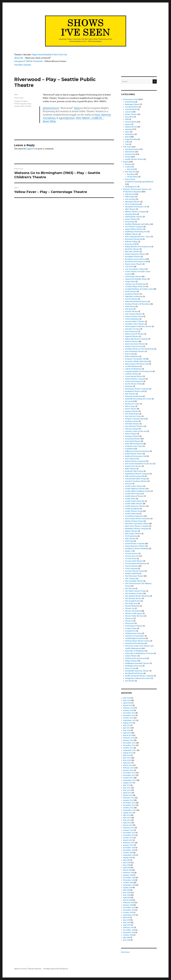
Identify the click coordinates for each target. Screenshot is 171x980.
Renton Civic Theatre (133, 466)
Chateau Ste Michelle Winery (136, 279)
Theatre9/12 (130, 623)
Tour (127, 144)
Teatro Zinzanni (131, 569)
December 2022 (129, 803)
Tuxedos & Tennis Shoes (135, 636)
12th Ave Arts (130, 194)
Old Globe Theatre (132, 424)
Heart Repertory (131, 331)
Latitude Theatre (132, 374)
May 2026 (127, 700)
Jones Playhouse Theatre (135, 351)
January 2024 (128, 770)
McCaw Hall (130, 401)
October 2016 (128, 935)
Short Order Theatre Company (137, 526)
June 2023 (127, 788)
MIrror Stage (130, 406)
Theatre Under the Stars (134, 616)
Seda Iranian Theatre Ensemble (138, 519)
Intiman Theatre (132, 341)
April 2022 (127, 823)
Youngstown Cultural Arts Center (138, 678)
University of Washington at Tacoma (139, 653)
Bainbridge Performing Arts (136, 232)
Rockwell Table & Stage (134, 471)
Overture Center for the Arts (136, 431)
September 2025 (129, 720)
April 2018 (127, 898)
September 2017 (129, 915)
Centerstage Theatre (133, 277)
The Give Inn (130, 589)
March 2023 (128, 795)
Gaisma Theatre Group (134, 317)
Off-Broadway (133, 177)
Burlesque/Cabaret (132, 104)
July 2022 (127, 815)
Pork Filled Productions (134, 444)
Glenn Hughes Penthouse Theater (138, 326)
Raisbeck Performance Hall (136, 456)
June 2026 (127, 698)
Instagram (19, 61)
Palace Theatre (131, 434)
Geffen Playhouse (132, 319)
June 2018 (127, 893)
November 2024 (129, 745)
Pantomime (130, 134)
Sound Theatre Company (135, 544)
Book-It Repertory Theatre (135, 254)
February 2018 (129, 903)
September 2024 (130, 750)
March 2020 (128, 840)
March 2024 (128, 765)
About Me (19, 58)
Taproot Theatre (132, 566)
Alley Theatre (130, 209)
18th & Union (130, 197)
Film (127, 119)
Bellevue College (132, 242)
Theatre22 (129, 618)
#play (77, 108)
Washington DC (131, 187)
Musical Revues (131, 127)
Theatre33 (129, 621)
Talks (127, 142)
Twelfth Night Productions (135, 638)
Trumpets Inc (130, 631)
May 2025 (127, 730)
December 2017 (129, 908)
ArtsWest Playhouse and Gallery (137, 224)
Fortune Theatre (131, 312)
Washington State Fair (134, 666)
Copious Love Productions (135, 284)
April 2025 (127, 733)
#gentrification (67, 118)
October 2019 (128, 853)
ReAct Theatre (131, 459)
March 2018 (127, 900)
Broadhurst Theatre (133, 257)
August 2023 (128, 783)
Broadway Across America (135, 259)
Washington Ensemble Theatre (137, 663)
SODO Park (129, 541)
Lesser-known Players (134, 376)
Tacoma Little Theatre (134, 561)
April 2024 (127, 763)
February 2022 (129, 828)
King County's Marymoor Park (137, 364)
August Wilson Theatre (134, 229)
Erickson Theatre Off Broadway (137, 304)
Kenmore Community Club (136, 359)
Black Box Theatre (132, 249)
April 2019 (127, 868)
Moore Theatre (131, 409)
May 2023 (127, 790)
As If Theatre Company (134, 227)
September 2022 (130, 810)
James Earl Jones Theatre (135, 344)
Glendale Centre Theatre (135, 324)
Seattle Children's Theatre (135, 489)
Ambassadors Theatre (134, 217)
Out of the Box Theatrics (134, 426)
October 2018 (128, 883)
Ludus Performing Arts (134, 381)
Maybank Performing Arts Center (138, 399)
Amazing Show (131, 214)
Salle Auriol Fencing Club (135, 476)
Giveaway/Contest (132, 149)
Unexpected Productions (135, 643)
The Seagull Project (133, 601)
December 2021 (129, 833)
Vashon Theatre (131, 656)
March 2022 (128, 825)
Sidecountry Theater (133, 534)
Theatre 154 (130, 608)
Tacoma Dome (131, 559)
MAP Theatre (130, 394)
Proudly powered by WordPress (56, 969)
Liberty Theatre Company (135, 379)
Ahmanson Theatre (133, 202)
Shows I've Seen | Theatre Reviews (28, 969)
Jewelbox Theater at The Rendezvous (140, 349)
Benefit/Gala (130, 102)
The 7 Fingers (130, 579)
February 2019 (128, 873)
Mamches (129, 386)
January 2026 (128, 710)
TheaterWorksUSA (132, 606)
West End (131, 169)
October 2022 (128, 808)
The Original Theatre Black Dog (137, 596)
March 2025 (128, 735)
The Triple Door (131, 603)
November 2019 (129, 850)
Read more (125, 952)
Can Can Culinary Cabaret (135, 269)
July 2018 (126, 890)
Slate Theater (130, 539)
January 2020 (128, 845)
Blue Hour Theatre (132, 252)
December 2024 (129, 743)
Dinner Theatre (131, 114)
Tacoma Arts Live (132, 556)
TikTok (29, 61)
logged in (31, 149)
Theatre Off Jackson (133, 611)
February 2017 (128, 928)
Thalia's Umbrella (132, 574)
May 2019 (127, 865)
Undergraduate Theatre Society (138, 641)
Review (128, 157)
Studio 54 (129, 551)
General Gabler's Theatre (135, 321)
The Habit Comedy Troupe (135, 591)
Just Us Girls (130, 354)
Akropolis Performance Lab (136, 207)
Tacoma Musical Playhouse (136, 564)
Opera (127, 132)
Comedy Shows (131, 109)
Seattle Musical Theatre (134, 496)
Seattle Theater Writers (134, 159)
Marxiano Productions (134, 396)
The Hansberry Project (134, 594)
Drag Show (129, 117)
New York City (60, 55)
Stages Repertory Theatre (135, 546)
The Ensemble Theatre (134, 581)
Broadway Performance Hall (136, 262)
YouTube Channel (23, 65)
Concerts (129, 112)
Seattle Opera (130, 499)
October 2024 (128, 748)
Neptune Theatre (132, 411)
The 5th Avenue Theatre (134, 576)
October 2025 (128, 718)
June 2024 (127, 758)
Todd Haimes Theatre (134, 626)
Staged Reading (131, 139)
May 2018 (127, 895)
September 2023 (130, 780)
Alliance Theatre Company (136, 212)
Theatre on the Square (134, 613)
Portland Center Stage (134, 446)
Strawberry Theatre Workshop (137, 549)
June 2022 (127, 818)
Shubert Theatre (131, 531)
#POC (79, 118)
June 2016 (127, 940)
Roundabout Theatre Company (137, 474)
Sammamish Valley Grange (136, 479)
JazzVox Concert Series (134, 346)
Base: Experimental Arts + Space (138, 237)
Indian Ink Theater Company (137, 339)
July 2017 (126, 918)
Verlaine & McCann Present (136, 658)
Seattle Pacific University (135, 501)
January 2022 (128, 830)
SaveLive (129, 484)
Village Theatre (131, 661)
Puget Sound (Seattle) (42, 55)
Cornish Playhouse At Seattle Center (139, 289)
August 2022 (128, 813)
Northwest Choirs (132, 421)
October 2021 (128, 838)
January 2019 (128, 875)
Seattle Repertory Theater (135, 506)
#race (97, 115)
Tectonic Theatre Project (135, 571)
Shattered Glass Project (134, 521)
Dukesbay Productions (134, 297)
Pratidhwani (130, 449)
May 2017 (127, 923)
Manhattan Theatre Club (135, 391)
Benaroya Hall (131, 244)
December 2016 (129, 930)
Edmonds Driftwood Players (136, 302)
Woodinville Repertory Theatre (137, 671)
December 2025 (129, 713)
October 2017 (128, 913)
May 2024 (127, 760)
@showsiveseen (51, 108)
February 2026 (129, 708)
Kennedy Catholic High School (137, 361)
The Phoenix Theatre (133, 598)
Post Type (127, 147)
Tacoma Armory (132, 554)
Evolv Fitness (130, 307)
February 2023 (129, 798)
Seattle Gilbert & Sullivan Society (138, 491)
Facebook (38, 61)
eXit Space (129, 309)
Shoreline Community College (137, 524)
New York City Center (133, 416)
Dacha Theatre (131, 292)
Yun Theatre (130, 681)
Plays (29, 104)
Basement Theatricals (134, 239)
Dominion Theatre (132, 294)
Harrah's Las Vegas (133, 329)
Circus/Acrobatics (132, 107)
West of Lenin (130, 668)
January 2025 (128, 740)
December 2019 (129, 848)
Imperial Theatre (132, 336)
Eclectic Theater (131, 299)
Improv (128, 124)
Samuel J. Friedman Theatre (136, 481)
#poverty (106, 115)
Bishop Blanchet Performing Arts (138, 247)
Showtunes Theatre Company (137, 529)
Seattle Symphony (132, 509)
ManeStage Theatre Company (137, 389)
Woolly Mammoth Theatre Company (139, 676)
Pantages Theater (132, 436)
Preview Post (130, 154)
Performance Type (131, 99)
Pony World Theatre (133, 441)
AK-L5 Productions (132, 204)
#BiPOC (86, 118)
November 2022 (129, 805)
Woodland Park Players (134, 673)
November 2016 (129, 933)
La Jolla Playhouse (132, 366)
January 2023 (128, 800)
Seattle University (132, 514)
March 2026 (128, 705)
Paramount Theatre (133, 439)
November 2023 (129, 775)
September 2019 (129, 855)
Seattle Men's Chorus (133, 494)
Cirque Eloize (130, 282)
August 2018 (128, 888)
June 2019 (127, 863)
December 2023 (129, 773)
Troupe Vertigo (131, 628)
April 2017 (127, 925)
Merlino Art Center (132, 404)
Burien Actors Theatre (134, 264)
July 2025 (127, 725)
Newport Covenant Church (135, 419)
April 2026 (127, 703)
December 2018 (129, 878)
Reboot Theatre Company (135, 461)
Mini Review (130, 152)
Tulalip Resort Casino (133, 633)
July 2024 (127, 755)
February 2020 (129, 843)
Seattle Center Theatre (134, 486)
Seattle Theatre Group (134, 511)
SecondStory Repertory (134, 516)
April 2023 (127, 793)
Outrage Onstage (132, 429)
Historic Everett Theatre (134, 334)
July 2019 (126, 860)
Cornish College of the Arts (135, 287)
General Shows (131, 122)
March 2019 (127, 870)
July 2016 (126, 938)
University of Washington (135, 651)
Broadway (131, 174)
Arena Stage (130, 222)
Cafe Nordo (129, 267)
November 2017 (129, 910)
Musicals (128, 129)
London (128, 167)
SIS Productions (131, 536)
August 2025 (128, 723)
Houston (128, 164)
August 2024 (128, 753)
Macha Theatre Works (134, 384)
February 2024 (129, 768)
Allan (16, 94)
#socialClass (49, 118)
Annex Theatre (131, 219)
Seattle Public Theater (23, 106)
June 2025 (127, 728)
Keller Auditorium (132, 356)
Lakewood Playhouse (133, 369)
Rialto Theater (131, 469)
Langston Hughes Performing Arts (139, 371)
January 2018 (128, 905)
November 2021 (129, 835)
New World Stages (132, 414)
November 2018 (129, 880)
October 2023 (128, 778)
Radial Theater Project (134, 454)
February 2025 (129, 738)
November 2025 (129, 715)
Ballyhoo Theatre (132, 234)
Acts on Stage (130, 199)
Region (126, 162)
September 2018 (129, 885)
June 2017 (127, 920)
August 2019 (128, 858)
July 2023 (127, 785)
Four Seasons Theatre (134, 314)
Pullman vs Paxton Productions (137, 451)
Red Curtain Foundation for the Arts (139, 464)
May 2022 (127, 820)
